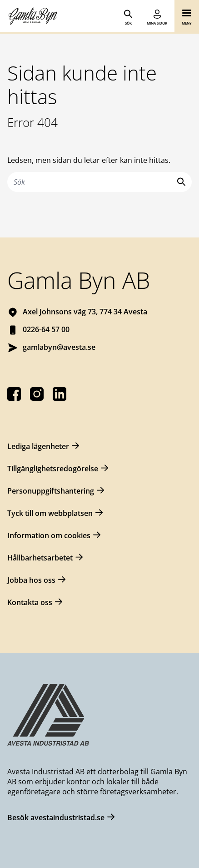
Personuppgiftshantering (51, 491)
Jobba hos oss (31, 580)
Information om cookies (49, 535)
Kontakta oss (30, 602)
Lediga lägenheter (38, 446)
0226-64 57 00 (46, 329)
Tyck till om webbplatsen (50, 513)
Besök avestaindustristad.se (56, 818)
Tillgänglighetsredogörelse (53, 469)
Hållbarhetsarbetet (40, 558)
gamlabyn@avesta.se (59, 347)
